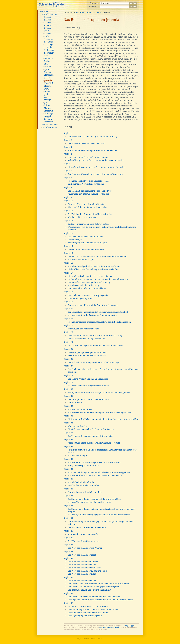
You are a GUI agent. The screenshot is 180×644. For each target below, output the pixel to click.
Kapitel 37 (68, 446)
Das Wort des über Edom (82, 565)
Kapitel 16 (68, 263)
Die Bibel (44, 11)
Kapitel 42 (68, 496)
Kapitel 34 (68, 423)
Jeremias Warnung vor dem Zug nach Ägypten (89, 502)
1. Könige (49, 45)
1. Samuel (49, 39)
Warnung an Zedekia (77, 426)
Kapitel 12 (68, 221)
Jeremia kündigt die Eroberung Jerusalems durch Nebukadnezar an (99, 322)
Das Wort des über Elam (82, 574)
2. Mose (48, 20)
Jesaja (47, 78)
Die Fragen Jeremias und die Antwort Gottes (88, 224)
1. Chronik (49, 50)
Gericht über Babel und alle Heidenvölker (87, 355)
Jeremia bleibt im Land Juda (81, 482)
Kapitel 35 (68, 433)
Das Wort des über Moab (82, 555)
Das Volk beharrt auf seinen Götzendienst (87, 527)
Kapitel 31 (68, 396)
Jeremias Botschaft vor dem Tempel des (89, 181)
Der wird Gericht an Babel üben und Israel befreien (94, 597)
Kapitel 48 (68, 551)
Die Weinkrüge (75, 240)
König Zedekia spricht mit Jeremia (83, 466)
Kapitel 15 (68, 253)
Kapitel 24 (68, 342)
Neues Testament (50, 125)
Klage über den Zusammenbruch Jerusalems (88, 194)
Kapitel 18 (68, 292)
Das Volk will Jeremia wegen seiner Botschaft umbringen (94, 362)
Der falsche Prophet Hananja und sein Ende (88, 379)
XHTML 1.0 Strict (96, 639)
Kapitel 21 (68, 319)
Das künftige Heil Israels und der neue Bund (88, 399)
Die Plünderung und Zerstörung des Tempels (88, 613)
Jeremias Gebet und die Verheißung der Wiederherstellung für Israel (100, 412)
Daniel (47, 89)
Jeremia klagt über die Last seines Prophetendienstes (92, 315)
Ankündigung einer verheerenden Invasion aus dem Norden (96, 160)
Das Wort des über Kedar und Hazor (88, 571)
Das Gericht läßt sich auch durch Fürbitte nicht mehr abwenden (97, 256)
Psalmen (48, 67)
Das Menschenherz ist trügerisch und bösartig (89, 282)
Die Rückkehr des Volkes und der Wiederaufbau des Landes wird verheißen (103, 419)
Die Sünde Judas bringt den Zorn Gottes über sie (90, 276)
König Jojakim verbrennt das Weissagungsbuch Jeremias (94, 443)
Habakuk (48, 111)
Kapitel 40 (68, 479)
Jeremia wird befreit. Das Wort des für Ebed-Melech (95, 475)
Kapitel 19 (68, 302)
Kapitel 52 (68, 603)
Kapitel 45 (68, 531)
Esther (47, 61)
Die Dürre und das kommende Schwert (86, 250)
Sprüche (48, 69)
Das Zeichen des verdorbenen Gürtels (85, 237)
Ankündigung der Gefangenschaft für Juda (87, 243)
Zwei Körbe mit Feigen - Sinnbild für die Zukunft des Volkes (95, 346)
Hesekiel (48, 86)
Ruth (47, 36)
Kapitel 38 (68, 459)
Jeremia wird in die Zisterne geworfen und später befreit (94, 462)
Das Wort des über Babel (82, 581)
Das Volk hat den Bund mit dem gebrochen (90, 214)
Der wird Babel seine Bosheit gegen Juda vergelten (94, 587)
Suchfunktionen (50, 127)
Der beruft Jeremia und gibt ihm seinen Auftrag (92, 137)
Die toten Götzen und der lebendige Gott (86, 204)
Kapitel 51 (68, 593)
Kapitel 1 (68, 133)
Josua (47, 31)
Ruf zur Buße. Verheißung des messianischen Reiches (92, 150)
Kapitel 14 (68, 246)
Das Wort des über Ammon (83, 562)
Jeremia (48, 80)
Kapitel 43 (68, 505)
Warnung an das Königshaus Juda (83, 329)
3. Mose (48, 23)
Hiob (47, 64)
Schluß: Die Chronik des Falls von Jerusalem (88, 607)
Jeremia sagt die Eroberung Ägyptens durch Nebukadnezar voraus (99, 515)
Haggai (48, 116)
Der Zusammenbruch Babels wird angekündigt (89, 590)
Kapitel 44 (68, 518)
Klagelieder (50, 83)
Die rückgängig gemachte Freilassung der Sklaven (91, 429)
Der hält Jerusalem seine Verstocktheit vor (90, 191)
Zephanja (49, 114)
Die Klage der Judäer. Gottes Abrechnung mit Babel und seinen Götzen (100, 600)
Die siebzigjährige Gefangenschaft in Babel (87, 352)
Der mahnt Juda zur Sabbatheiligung (87, 288)
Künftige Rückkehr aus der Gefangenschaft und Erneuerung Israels (99, 393)
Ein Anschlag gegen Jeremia (81, 298)
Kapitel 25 (68, 349)
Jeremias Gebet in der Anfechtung (84, 285)
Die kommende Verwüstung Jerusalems (86, 184)
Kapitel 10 (68, 201)
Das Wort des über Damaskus (84, 568)
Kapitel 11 (68, 211)
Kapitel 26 (68, 359)
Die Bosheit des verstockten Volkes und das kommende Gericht (97, 167)
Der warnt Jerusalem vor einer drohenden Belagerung (95, 174)
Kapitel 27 (68, 366)
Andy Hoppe (129, 625)
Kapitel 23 (68, 332)
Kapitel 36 (68, 439)
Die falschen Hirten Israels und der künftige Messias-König (95, 336)
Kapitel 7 (68, 177)
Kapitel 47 (68, 545)
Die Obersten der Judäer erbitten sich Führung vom (95, 499)
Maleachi (48, 122)
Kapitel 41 (68, 489)
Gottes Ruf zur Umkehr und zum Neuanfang (88, 157)
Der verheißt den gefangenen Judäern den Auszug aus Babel (98, 584)
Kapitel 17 (68, 273)
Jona (46, 102)
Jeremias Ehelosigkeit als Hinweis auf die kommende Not (94, 266)
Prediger (48, 72)
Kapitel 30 (68, 389)
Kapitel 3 (68, 147)
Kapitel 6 (68, 171)
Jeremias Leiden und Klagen (81, 259)
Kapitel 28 (68, 375)
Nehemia (48, 58)
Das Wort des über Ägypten (83, 541)
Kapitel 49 (68, 558)
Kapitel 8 (68, 187)
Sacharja (48, 119)
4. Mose (48, 25)
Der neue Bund (75, 403)
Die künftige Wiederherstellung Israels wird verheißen (93, 269)
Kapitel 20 (68, 309)
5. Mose (48, 28)
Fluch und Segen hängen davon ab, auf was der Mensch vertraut (98, 279)
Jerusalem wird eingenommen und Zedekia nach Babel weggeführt (99, 472)
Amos (47, 97)
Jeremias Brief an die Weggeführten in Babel (88, 386)
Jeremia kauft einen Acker (80, 409)
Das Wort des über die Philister (85, 548)
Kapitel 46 (68, 538)
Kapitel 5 (68, 164)
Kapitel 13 (68, 233)
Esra (46, 56)
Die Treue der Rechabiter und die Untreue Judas (90, 436)
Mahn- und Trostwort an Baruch (83, 534)
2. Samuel (49, 42)
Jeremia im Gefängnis (78, 456)
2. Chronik (49, 53)
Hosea (47, 92)
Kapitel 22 (68, 325)
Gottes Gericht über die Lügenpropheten (87, 339)
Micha (47, 105)
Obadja (48, 100)
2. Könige (49, 47)
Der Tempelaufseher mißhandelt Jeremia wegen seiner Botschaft (98, 312)
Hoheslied (49, 75)
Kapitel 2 (68, 140)
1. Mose (48, 17)
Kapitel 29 (68, 382)
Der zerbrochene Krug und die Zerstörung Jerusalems (93, 305)
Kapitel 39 (68, 469)
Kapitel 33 (68, 416)
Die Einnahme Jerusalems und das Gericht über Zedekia (94, 610)
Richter (48, 33)
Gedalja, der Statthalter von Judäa (84, 485)
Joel (46, 94)
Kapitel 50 (68, 577)
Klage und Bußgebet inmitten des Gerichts (87, 207)
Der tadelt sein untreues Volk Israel (86, 143)
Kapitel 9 (68, 197)
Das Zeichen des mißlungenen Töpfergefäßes (88, 295)
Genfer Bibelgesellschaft (109, 627)
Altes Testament (50, 14)
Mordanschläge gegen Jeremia (82, 217)
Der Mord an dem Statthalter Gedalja (85, 492)
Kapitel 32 (68, 406)
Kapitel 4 (68, 154)
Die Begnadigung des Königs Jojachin (85, 616)
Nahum (48, 108)
